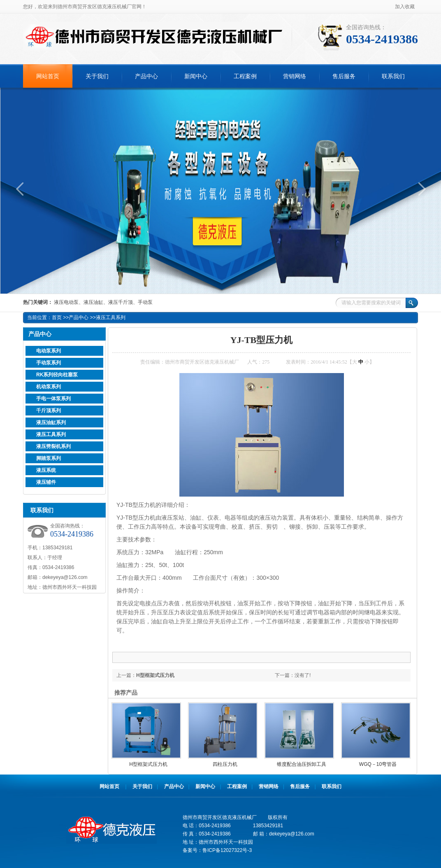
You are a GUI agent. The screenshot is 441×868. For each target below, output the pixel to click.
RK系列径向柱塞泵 (57, 375)
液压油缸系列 (51, 422)
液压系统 (46, 470)
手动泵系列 (49, 363)
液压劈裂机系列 (53, 446)
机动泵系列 (49, 387)
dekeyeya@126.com (65, 577)
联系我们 (393, 76)
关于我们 (97, 76)
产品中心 (146, 76)
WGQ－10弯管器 (378, 764)
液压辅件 (46, 482)
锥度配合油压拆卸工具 (302, 764)
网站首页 (48, 76)
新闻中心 (196, 76)
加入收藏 (405, 7)
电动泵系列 (49, 351)
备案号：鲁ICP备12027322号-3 (217, 850)
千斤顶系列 (49, 411)
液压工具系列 (111, 317)
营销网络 (295, 76)
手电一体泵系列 (53, 399)
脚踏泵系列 (49, 458)
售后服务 (344, 76)
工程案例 (245, 76)
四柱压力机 (225, 764)
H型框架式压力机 (155, 675)
